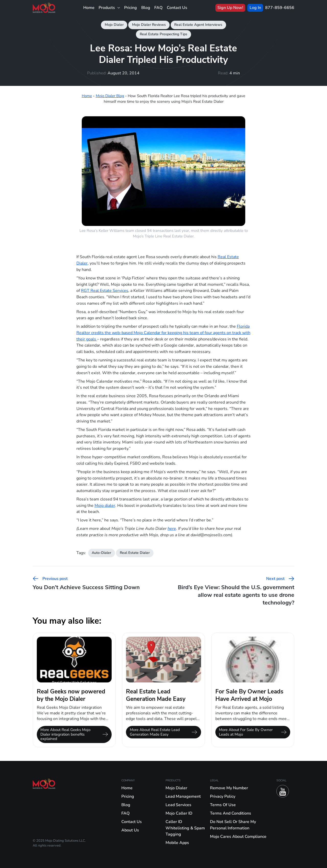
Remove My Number (229, 788)
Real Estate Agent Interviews (198, 25)
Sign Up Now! (230, 8)
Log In (255, 8)
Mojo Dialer (114, 25)
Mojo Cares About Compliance (238, 836)
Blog (146, 8)
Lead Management (183, 796)
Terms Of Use (223, 805)
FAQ (158, 8)
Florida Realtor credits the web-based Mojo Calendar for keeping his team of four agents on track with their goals (163, 333)
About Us (130, 830)
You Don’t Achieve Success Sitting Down (86, 583)
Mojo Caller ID (179, 813)
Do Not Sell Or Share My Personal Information (233, 825)
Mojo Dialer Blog (110, 96)
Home (89, 8)
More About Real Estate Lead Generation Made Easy (163, 732)
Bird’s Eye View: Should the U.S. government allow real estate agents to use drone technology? (236, 591)
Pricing (131, 8)
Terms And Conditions (231, 813)
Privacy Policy (223, 796)
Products (109, 8)
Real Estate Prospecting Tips (163, 34)
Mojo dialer (105, 505)
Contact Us (177, 8)
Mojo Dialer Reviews (149, 25)
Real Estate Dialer (135, 553)
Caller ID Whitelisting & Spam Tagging (185, 828)
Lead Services (178, 805)
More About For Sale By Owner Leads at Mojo (253, 732)
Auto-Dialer (101, 553)
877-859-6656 (280, 8)
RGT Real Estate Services (105, 290)
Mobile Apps (177, 843)
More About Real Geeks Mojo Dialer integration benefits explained (74, 734)
